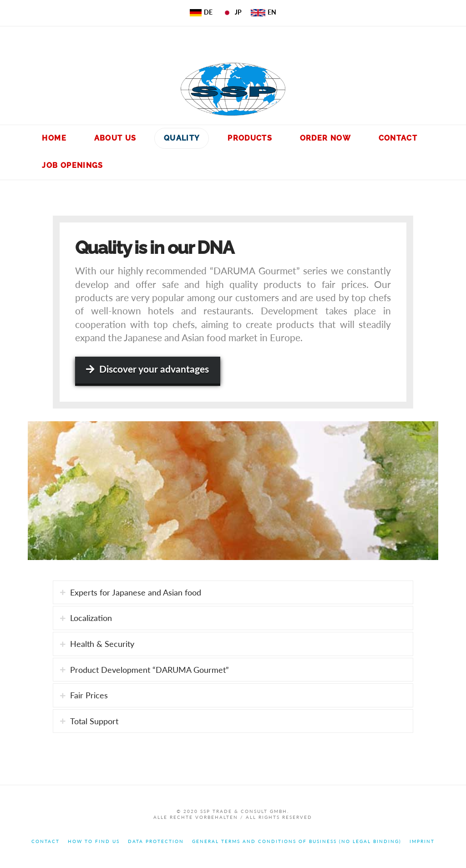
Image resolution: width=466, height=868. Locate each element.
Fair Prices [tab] (89, 695)
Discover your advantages (147, 369)
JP (232, 12)
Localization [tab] (91, 618)
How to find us (94, 841)
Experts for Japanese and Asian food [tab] (136, 592)
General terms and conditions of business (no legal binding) (297, 841)
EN (263, 12)
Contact (46, 841)
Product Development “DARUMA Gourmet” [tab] (149, 670)
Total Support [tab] (94, 721)
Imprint (422, 841)
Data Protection (156, 841)
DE (201, 12)
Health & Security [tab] (102, 644)
